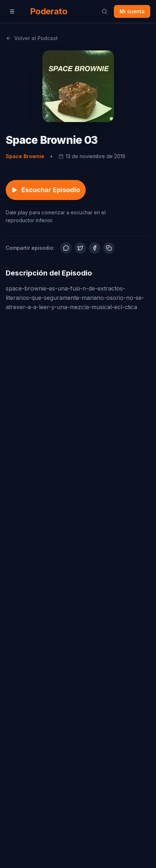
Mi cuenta (132, 11)
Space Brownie (25, 156)
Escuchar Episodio (46, 190)
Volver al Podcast (32, 38)
